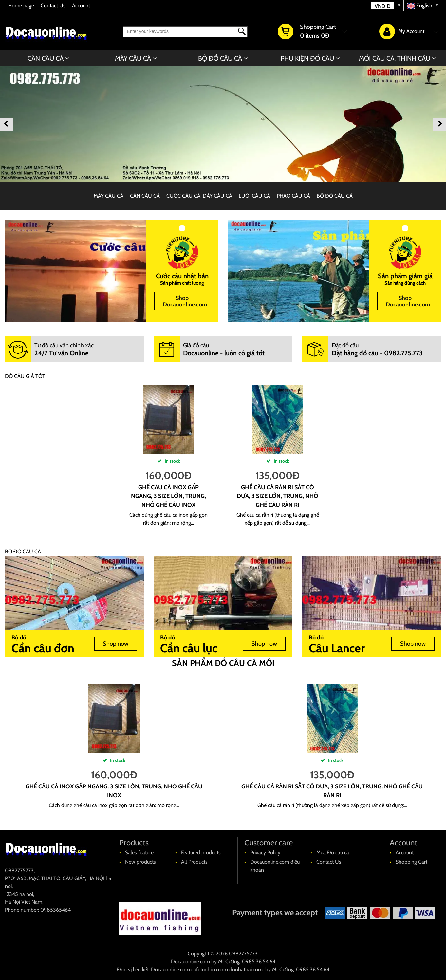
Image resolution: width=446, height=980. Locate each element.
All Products (194, 862)
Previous (7, 124)
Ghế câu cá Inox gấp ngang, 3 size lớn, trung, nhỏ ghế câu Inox (168, 496)
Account (81, 5)
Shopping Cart (411, 862)
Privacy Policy (265, 852)
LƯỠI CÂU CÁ (254, 196)
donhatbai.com (246, 969)
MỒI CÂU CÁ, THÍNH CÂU (395, 58)
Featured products (201, 852)
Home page (21, 5)
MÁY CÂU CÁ (133, 58)
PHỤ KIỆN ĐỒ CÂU (307, 58)
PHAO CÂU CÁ (293, 196)
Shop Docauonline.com (185, 301)
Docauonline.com (190, 962)
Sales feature (139, 852)
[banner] (223, 124)
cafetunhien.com (210, 969)
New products (140, 862)
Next (439, 124)
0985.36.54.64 (259, 962)
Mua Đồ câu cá (333, 852)
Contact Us (53, 5)
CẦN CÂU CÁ (46, 58)
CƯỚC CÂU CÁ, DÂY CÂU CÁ (199, 196)
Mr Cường (229, 962)
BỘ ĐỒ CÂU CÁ (220, 58)
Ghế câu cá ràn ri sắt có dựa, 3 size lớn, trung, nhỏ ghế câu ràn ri (278, 496)
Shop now (116, 644)
